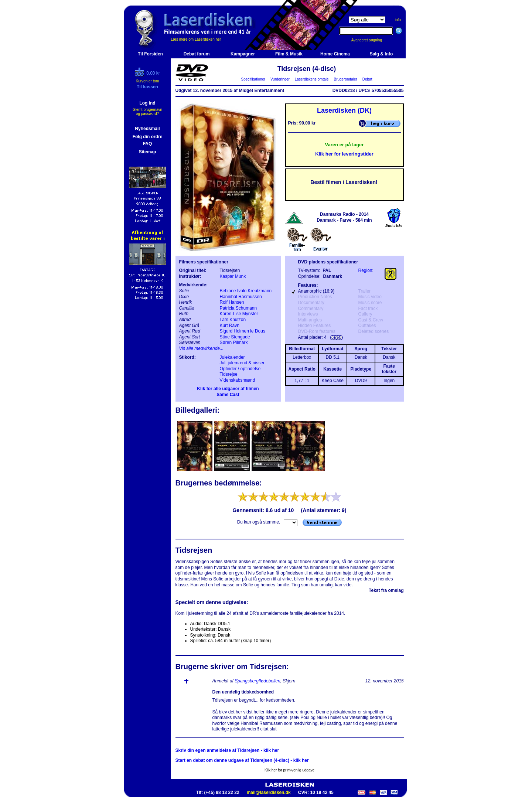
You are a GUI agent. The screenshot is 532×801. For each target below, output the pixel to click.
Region (365, 270)
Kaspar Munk (233, 276)
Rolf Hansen (232, 302)
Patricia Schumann (238, 308)
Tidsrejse (229, 374)
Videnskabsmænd (238, 380)
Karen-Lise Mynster (239, 314)
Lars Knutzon (233, 320)
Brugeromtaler (345, 79)
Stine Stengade (235, 337)
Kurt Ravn (230, 325)
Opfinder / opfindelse (240, 369)
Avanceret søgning (371, 40)
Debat (367, 79)
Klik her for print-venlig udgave (289, 770)
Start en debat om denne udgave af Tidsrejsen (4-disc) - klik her (242, 760)
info (398, 20)
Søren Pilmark (234, 342)
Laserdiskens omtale (312, 79)
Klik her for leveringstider (344, 154)
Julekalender (232, 357)
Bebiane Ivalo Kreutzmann (246, 291)
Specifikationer (253, 79)
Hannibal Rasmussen (241, 297)
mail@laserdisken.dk (269, 793)
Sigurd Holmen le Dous (243, 331)
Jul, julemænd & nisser (242, 363)
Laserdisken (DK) (344, 110)
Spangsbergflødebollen (257, 681)
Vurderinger (280, 79)
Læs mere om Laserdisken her (196, 39)
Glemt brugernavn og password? (147, 112)
